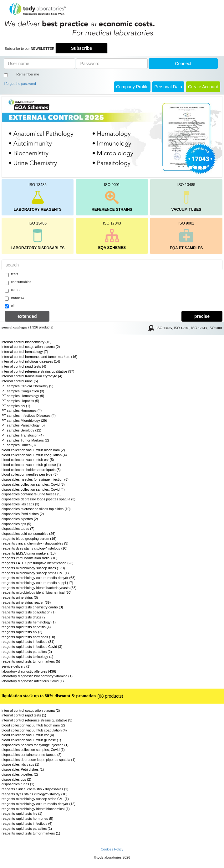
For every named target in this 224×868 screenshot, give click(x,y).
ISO (164, 328)
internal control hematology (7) (25, 352)
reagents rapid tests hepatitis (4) (26, 627)
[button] (18, 137)
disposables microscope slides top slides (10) (36, 509)
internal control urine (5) (20, 381)
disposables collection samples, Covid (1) (33, 750)
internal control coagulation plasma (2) (31, 347)
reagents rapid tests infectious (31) (28, 642)
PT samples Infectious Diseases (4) (29, 416)
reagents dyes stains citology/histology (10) (34, 548)
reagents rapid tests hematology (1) (29, 622)
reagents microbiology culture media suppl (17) (37, 583)
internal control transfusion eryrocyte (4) (32, 376)
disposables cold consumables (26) (28, 534)
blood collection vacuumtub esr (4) (28, 735)
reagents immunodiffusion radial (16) (29, 558)
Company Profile (132, 87)
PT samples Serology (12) (21, 430)
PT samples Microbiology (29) (24, 421)
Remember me (28, 74)
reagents (15, 298)
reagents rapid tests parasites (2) (27, 652)
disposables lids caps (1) (20, 764)
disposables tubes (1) (18, 784)
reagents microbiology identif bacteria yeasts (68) (39, 588)
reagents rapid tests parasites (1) (27, 829)
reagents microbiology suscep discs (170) (33, 568)
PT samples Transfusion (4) (23, 435)
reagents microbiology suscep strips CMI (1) (35, 573)
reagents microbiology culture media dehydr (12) (38, 804)
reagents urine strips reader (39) (26, 602)
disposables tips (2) (16, 779)
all (10, 306)
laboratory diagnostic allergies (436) (29, 671)
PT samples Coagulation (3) (23, 391)
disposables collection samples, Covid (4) (33, 489)
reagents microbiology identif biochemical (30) (37, 592)
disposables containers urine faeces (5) (31, 494)
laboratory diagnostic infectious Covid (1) (33, 681)
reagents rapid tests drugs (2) (24, 617)
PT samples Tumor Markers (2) (25, 440)
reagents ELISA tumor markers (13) (29, 553)
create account (203, 87)
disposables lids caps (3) (20, 504)
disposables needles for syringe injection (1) (35, 745)
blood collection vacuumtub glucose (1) (31, 465)
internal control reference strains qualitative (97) (38, 371)
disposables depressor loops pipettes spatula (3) (38, 499)
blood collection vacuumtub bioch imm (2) (33, 450)
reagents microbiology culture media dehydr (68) (38, 578)
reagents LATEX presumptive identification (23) (38, 563)
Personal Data (168, 87)
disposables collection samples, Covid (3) (33, 484)
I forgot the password (20, 84)
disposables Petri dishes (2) (23, 514)
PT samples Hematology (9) (23, 396)
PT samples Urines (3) (19, 445)
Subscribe (82, 48)
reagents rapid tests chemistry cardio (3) (32, 607)
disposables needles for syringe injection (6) (35, 479)
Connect (183, 64)
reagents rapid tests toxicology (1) (27, 657)
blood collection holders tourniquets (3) (31, 470)
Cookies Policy (112, 849)
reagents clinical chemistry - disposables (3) (35, 543)
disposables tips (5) (16, 524)
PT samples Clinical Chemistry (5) (27, 386)
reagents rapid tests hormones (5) (27, 819)
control (13, 290)
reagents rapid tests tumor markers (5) (31, 661)
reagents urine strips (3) (20, 597)
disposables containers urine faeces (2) (31, 755)
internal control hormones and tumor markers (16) (39, 357)
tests (11, 275)
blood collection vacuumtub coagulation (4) (34, 455)
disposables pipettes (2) (20, 519)
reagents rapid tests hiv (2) (22, 632)
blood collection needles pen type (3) (30, 474)
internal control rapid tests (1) (24, 715)
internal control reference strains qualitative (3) (37, 720)
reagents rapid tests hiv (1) (22, 814)
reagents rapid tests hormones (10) (28, 637)
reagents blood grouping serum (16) (29, 539)
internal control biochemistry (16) (27, 342)
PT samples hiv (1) (16, 406)
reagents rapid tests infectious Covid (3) (32, 647)
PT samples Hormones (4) (22, 411)
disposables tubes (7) (18, 529)
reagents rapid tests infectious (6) (27, 824)
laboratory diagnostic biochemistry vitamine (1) (37, 676)
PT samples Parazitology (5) (23, 425)
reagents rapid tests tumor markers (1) (31, 833)
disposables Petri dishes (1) (23, 769)
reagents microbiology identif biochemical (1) (36, 809)
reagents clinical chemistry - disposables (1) (35, 789)
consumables (18, 282)
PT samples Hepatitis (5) (20, 401)
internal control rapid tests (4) (24, 366)
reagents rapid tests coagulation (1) (28, 612)
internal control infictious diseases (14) (31, 361)
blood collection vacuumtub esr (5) (28, 460)
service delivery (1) (16, 666)
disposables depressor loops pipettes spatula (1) (38, 760)
